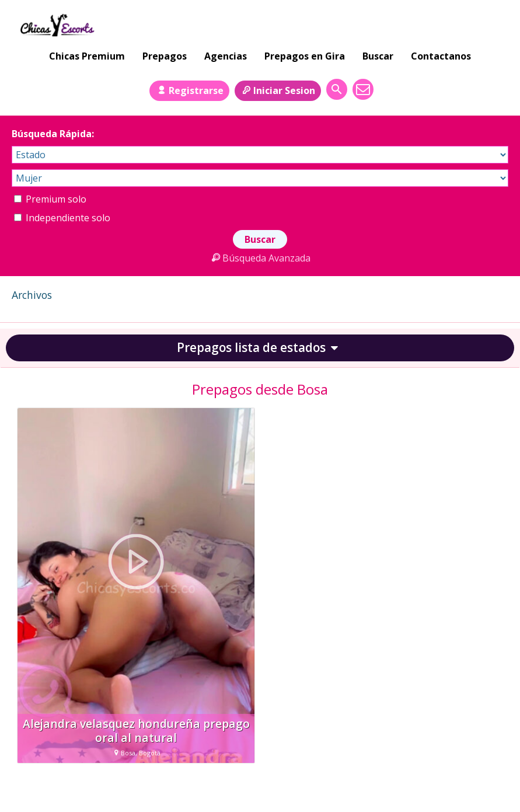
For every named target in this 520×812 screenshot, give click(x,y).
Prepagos (165, 56)
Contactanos (441, 56)
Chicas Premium (87, 56)
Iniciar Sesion (278, 90)
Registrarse (189, 90)
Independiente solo (62, 218)
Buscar (378, 56)
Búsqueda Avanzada (260, 258)
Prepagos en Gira (305, 56)
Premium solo (50, 199)
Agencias (226, 56)
